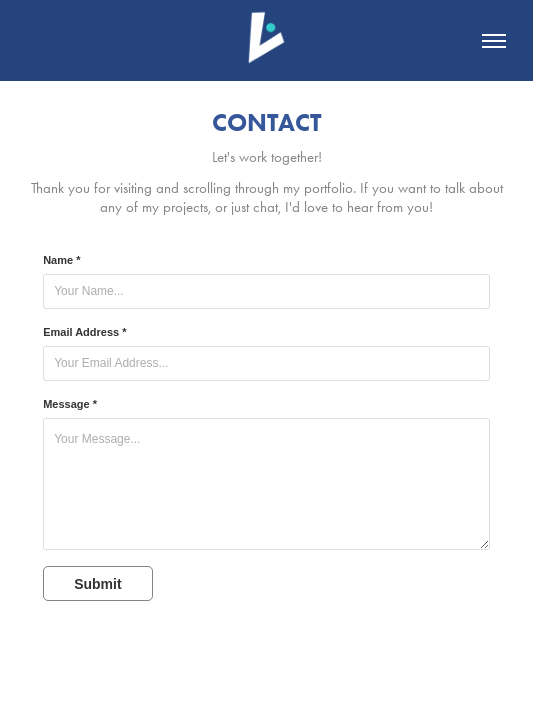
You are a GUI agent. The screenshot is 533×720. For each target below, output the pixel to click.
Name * (61, 260)
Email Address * (84, 332)
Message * (70, 404)
